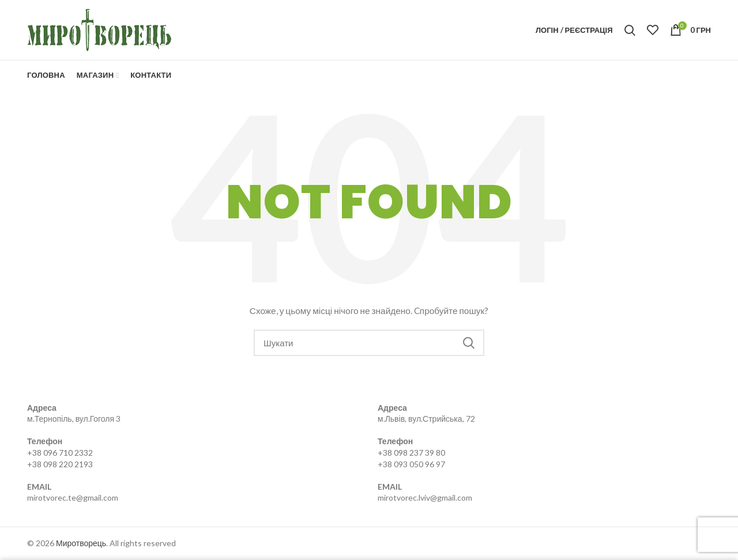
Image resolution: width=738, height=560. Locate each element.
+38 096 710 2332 (60, 453)
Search (469, 343)
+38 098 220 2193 (60, 464)
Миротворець (81, 543)
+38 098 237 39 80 (411, 453)
